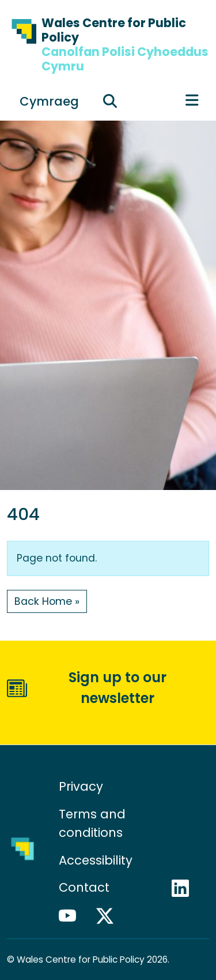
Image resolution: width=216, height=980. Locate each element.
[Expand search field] (110, 101)
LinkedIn (185, 888)
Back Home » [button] (47, 601)
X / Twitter (110, 916)
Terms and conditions (92, 823)
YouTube (73, 916)
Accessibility (96, 860)
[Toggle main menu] (192, 101)
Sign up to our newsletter (118, 688)
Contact (84, 887)
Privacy (81, 786)
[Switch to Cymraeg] (49, 101)
